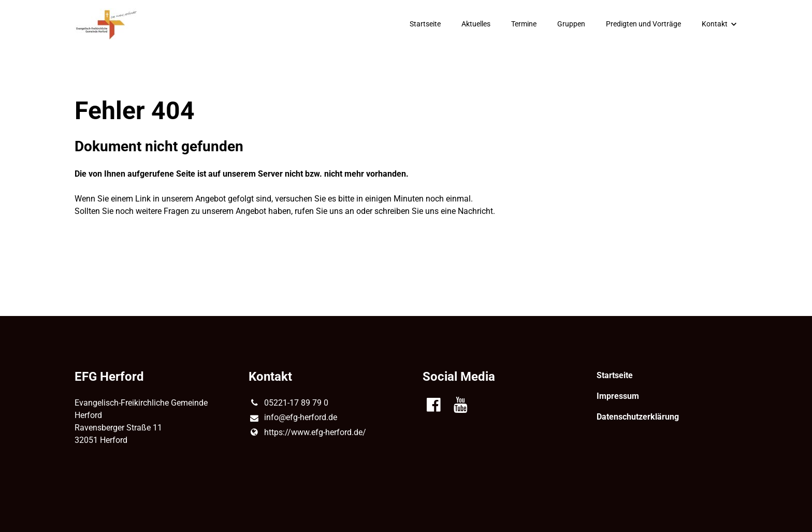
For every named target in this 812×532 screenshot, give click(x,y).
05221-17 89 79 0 (288, 403)
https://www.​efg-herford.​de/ (307, 433)
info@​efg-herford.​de (293, 418)
